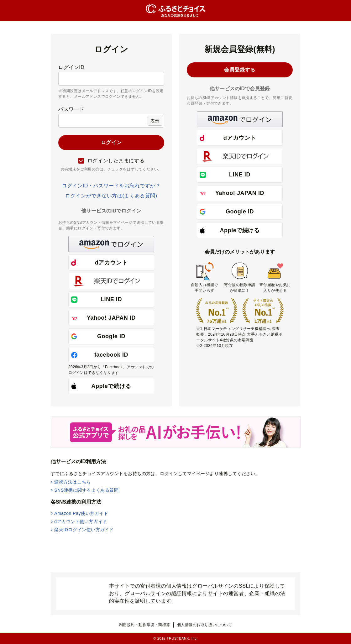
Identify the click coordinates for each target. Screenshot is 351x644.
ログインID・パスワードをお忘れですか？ (111, 186)
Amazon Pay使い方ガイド (81, 513)
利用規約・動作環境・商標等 (145, 625)
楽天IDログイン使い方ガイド (84, 530)
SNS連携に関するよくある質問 (86, 490)
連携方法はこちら (72, 482)
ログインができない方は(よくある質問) (111, 196)
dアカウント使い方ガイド (81, 521)
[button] (111, 244)
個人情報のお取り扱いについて (205, 625)
